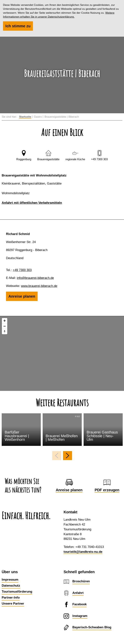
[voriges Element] (57, 456)
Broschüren (81, 581)
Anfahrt (78, 593)
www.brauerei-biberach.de (39, 286)
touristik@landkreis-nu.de (83, 552)
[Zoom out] (5, 326)
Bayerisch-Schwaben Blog (92, 627)
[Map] (62, 353)
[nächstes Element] (68, 456)
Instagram (80, 616)
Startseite (25, 117)
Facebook (79, 604)
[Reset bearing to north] (5, 332)
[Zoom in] (5, 321)
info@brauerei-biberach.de (35, 278)
